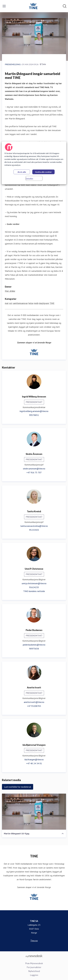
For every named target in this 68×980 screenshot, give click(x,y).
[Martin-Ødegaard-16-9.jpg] (34, 812)
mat (7, 303)
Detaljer (30, 178)
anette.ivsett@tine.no (34, 702)
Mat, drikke (10, 291)
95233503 (34, 530)
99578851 (34, 415)
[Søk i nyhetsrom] (65, 6)
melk (36, 303)
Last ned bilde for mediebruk (18, 787)
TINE (52, 303)
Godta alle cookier (43, 172)
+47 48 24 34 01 (34, 763)
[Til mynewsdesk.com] (34, 956)
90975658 (34, 649)
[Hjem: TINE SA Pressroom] (33, 6)
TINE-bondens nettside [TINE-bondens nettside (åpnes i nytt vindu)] (34, 591)
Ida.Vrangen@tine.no (34, 759)
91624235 (34, 587)
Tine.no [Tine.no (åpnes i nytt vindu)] (34, 941)
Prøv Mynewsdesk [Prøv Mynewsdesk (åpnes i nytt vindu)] (34, 963)
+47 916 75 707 (34, 472)
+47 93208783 (34, 706)
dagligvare (44, 303)
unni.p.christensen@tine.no (34, 583)
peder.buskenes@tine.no (34, 645)
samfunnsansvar (20, 303)
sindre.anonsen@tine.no (34, 469)
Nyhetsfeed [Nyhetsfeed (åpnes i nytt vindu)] (34, 971)
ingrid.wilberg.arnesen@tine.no (34, 411)
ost (11, 303)
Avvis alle (22, 172)
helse (31, 303)
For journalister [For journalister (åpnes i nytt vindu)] (34, 967)
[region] (34, 163)
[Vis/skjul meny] (4, 6)
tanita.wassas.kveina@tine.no (34, 526)
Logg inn (34, 975)
